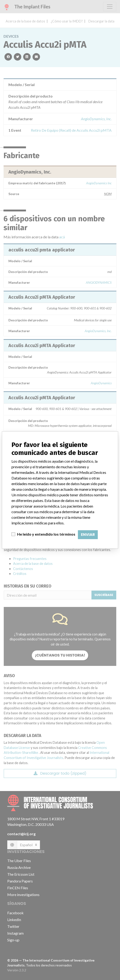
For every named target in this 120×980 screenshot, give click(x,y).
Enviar (88, 535)
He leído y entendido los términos (46, 534)
